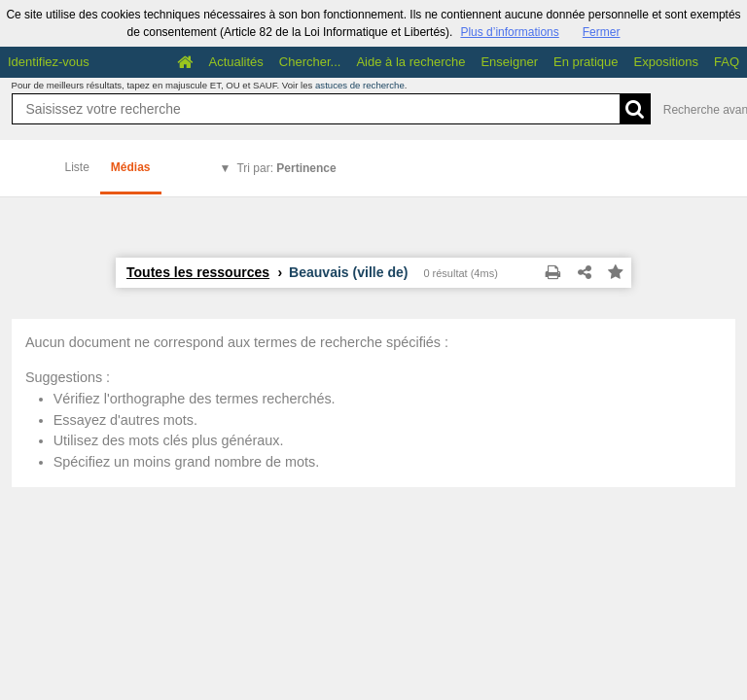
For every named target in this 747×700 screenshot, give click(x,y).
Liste (77, 167)
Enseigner (509, 62)
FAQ (727, 62)
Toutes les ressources (198, 272)
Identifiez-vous (49, 62)
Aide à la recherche (410, 62)
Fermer (602, 32)
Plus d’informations (509, 32)
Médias (131, 167)
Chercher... (310, 62)
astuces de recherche (360, 85)
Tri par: (286, 168)
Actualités (235, 62)
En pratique (586, 62)
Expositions (666, 62)
